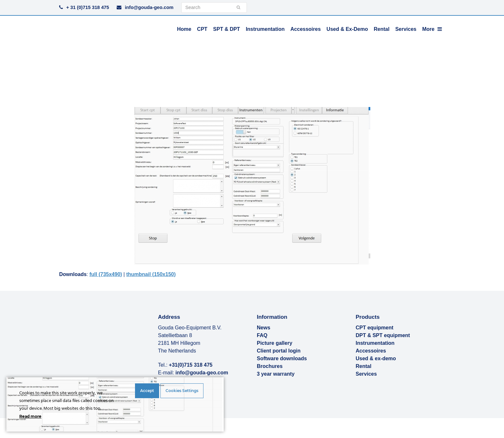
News (264, 328)
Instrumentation (375, 343)
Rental (364, 366)
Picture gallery (274, 343)
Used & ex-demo (376, 358)
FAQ (262, 335)
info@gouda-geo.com (149, 7)
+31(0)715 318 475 (191, 365)
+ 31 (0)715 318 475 (88, 7)
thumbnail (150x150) (151, 274)
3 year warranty (276, 374)
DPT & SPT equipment (383, 335)
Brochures (270, 366)
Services (366, 374)
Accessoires (371, 351)
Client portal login (279, 351)
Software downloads (282, 358)
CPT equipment (375, 328)
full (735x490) (106, 274)
